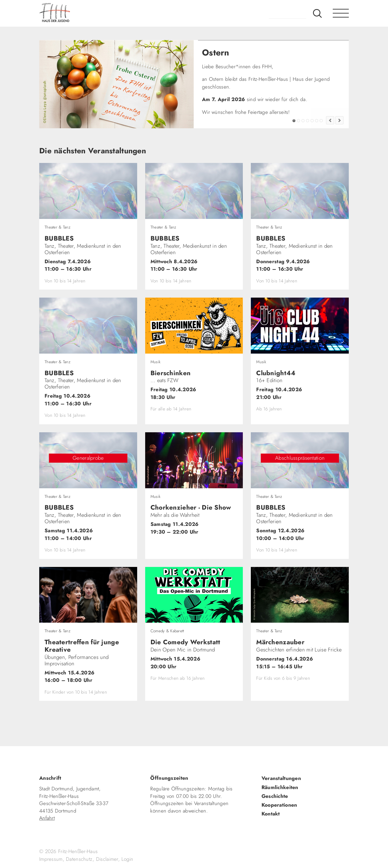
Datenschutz (79, 859)
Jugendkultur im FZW (321, 121)
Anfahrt (47, 818)
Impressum (51, 859)
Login (127, 859)
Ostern (294, 121)
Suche (317, 13)
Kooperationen (279, 805)
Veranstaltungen (281, 778)
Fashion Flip (317, 121)
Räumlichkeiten (280, 787)
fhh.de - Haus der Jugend (73, 13)
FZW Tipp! (303, 121)
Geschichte (275, 796)
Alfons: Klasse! (298, 121)
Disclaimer (107, 859)
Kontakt (271, 814)
